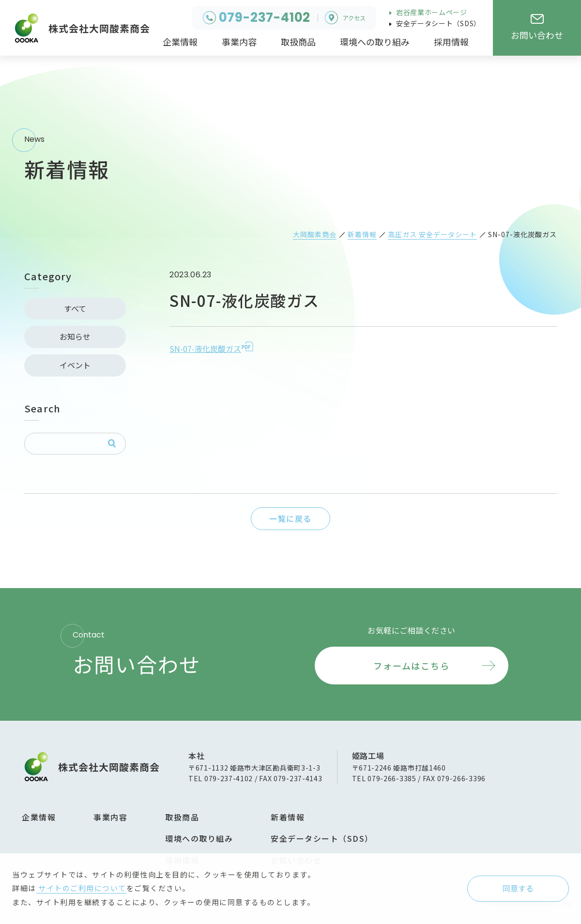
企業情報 (39, 817)
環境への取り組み (199, 838)
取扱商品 (182, 817)
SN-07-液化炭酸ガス (205, 348)
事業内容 (110, 817)
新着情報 (288, 817)
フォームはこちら (411, 666)
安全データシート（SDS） (437, 23)
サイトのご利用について (81, 888)
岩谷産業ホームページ (431, 12)
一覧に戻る (290, 518)
